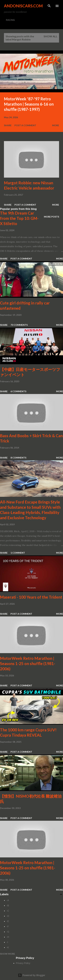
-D (8, 916)
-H (8, 937)
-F (8, 926)
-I (7, 942)
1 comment (18, 553)
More (56, 125)
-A (8, 900)
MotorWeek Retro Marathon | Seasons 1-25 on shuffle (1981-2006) (28, 664)
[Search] (49, 6)
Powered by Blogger (32, 975)
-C (8, 911)
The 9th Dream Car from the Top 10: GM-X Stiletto (19, 218)
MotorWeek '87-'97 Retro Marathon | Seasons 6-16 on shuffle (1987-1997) (29, 104)
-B (8, 906)
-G (8, 932)
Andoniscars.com (23, 6)
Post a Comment (25, 125)
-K (8, 947)
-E (8, 921)
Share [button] (8, 125)
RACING (10, 20)
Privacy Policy (23, 963)
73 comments (19, 325)
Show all (50, 36)
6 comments (18, 391)
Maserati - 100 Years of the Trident (31, 597)
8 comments (18, 458)
